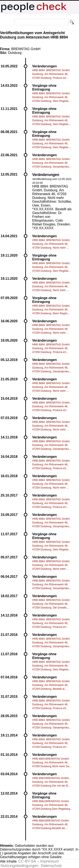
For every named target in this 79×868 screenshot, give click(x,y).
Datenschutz (51, 866)
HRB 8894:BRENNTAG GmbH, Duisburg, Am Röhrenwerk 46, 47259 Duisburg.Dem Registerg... (52, 805)
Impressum (50, 861)
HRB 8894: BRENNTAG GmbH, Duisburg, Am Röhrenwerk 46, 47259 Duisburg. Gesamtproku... (52, 163)
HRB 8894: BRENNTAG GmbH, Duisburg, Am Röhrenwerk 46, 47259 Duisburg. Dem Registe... (51, 97)
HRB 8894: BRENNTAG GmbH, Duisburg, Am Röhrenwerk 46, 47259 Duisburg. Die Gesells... (51, 604)
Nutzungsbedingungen (20, 866)
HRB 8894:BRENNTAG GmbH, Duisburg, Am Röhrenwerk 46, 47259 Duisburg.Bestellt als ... (51, 824)
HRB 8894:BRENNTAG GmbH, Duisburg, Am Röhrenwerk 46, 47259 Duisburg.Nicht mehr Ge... (52, 762)
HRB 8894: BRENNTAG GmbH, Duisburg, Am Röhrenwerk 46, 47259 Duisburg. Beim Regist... (51, 310)
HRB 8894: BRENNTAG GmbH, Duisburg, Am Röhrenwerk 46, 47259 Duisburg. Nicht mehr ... (51, 244)
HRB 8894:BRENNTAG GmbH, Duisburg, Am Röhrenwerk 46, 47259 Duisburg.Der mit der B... (51, 782)
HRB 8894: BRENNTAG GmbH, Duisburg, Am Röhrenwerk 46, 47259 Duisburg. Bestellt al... (51, 685)
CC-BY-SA (27, 861)
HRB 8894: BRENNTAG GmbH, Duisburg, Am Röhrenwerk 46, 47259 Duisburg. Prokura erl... (51, 74)
